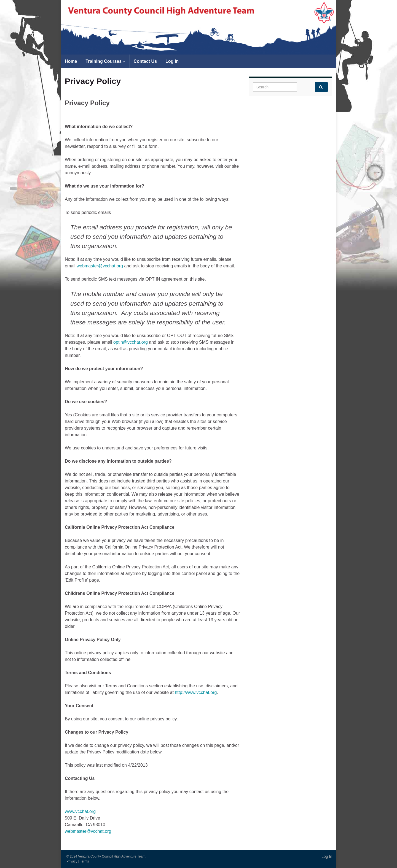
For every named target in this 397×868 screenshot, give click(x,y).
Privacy (72, 861)
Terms (85, 861)
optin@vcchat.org (131, 342)
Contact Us (145, 61)
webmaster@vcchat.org (100, 266)
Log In (172, 61)
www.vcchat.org (80, 811)
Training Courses (105, 61)
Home (71, 61)
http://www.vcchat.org (196, 692)
